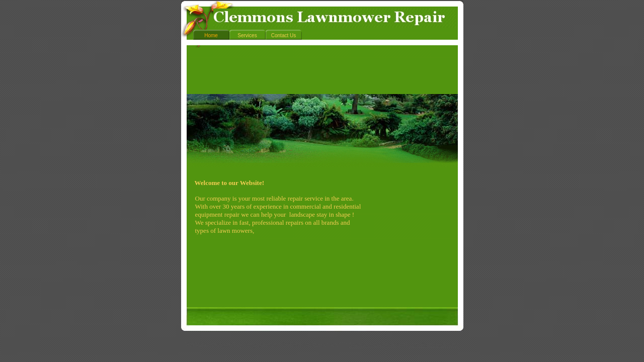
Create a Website (372, 345)
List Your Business (434, 345)
